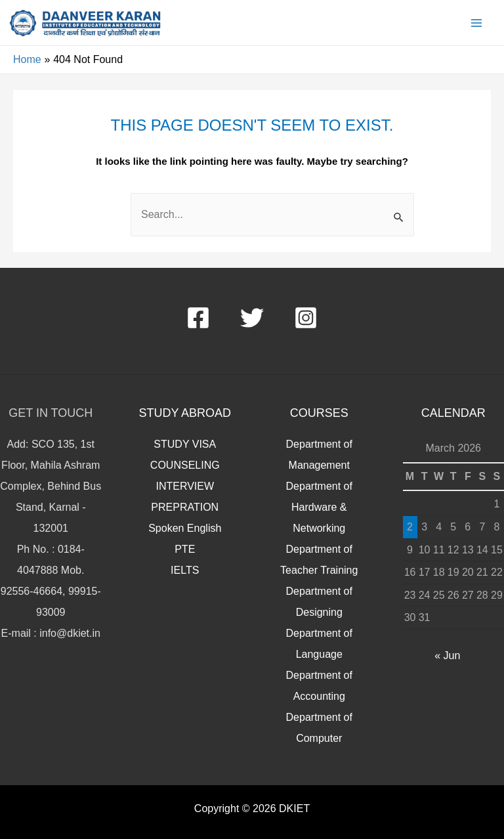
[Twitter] (252, 318)
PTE (185, 549)
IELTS (185, 570)
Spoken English (185, 528)
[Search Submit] (399, 219)
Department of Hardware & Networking (319, 507)
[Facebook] (198, 318)
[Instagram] (306, 318)
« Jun (447, 656)
